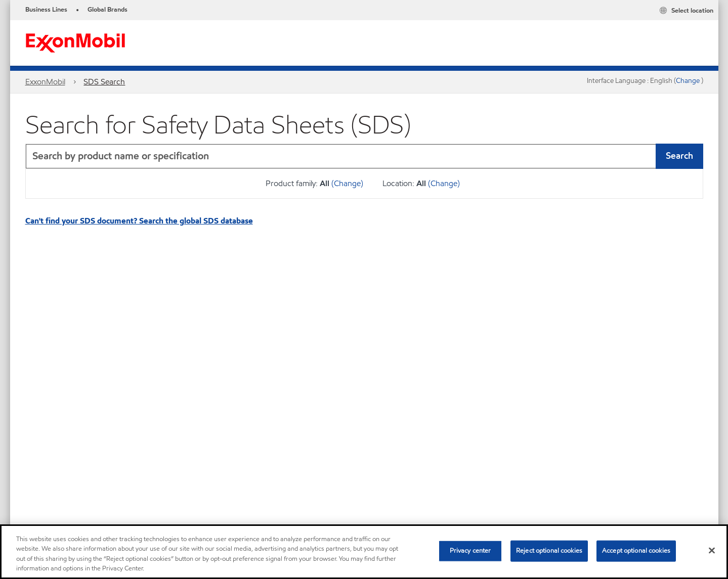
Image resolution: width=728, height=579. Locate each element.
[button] (693, 156)
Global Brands (108, 10)
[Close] (712, 550)
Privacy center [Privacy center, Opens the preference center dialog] (470, 551)
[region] (364, 552)
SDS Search (104, 82)
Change (689, 81)
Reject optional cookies (549, 551)
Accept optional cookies (636, 551)
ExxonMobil (45, 82)
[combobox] (364, 156)
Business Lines (46, 10)
